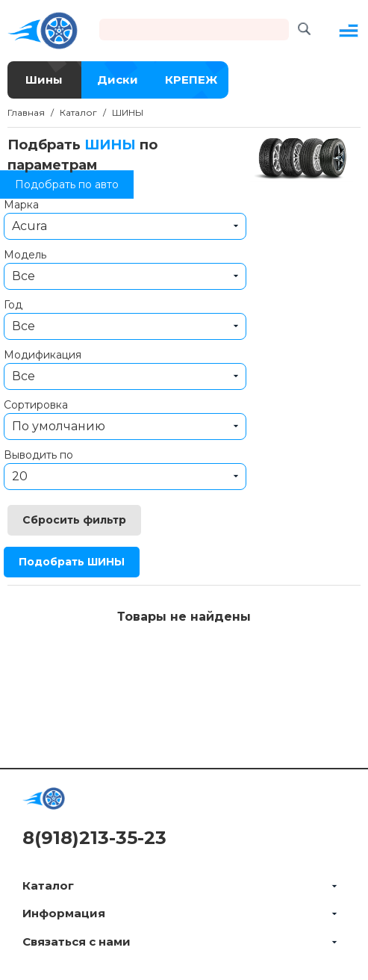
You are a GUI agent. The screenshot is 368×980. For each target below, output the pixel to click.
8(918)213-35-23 (94, 838)
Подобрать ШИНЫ (72, 562)
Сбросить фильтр (74, 520)
